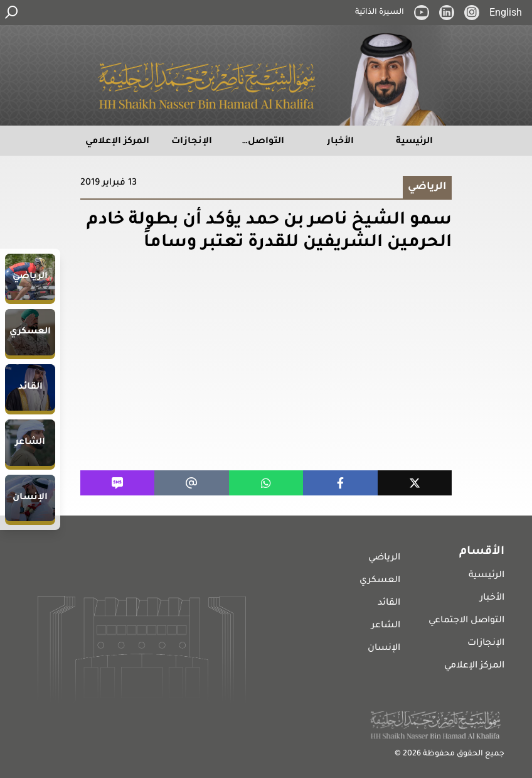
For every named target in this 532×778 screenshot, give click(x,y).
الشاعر (386, 626)
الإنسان (384, 649)
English (506, 12)
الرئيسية (487, 576)
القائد (389, 603)
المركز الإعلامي (474, 666)
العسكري (380, 581)
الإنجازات (486, 644)
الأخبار (492, 598)
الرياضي (384, 558)
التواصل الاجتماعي (466, 621)
